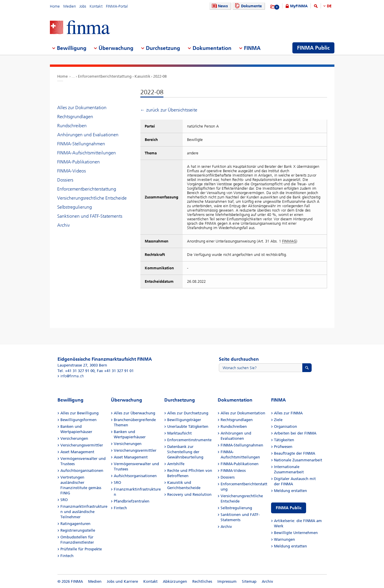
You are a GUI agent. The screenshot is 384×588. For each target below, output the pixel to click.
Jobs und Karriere (122, 581)
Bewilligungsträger (184, 420)
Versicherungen (74, 438)
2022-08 (160, 76)
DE (329, 6)
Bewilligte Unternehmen (296, 533)
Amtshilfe (176, 464)
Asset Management (77, 452)
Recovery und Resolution (189, 494)
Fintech (67, 556)
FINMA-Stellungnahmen (81, 144)
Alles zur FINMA (288, 413)
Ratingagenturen (75, 524)
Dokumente (248, 6)
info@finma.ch (72, 376)
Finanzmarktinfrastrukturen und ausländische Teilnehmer (84, 512)
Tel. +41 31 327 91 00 (76, 371)
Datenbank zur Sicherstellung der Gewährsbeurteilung (185, 452)
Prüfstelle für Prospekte (81, 549)
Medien (70, 6)
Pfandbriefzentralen (132, 501)
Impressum (227, 581)
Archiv (63, 225)
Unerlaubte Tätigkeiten (188, 426)
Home (55, 6)
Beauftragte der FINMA (295, 453)
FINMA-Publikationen (78, 162)
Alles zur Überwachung (135, 413)
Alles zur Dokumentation (82, 108)
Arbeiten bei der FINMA (295, 433)
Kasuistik (142, 76)
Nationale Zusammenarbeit (298, 460)
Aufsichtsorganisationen (82, 471)
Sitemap (249, 581)
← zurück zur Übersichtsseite (169, 110)
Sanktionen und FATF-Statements (90, 216)
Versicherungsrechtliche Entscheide (92, 198)
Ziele (278, 420)
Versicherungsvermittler (82, 445)
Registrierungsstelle (78, 530)
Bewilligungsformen (78, 420)
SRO (64, 500)
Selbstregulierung (75, 207)
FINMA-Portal (117, 6)
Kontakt (96, 6)
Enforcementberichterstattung (105, 76)
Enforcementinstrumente (189, 440)
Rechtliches (202, 581)
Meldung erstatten (290, 491)
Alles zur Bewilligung (80, 413)
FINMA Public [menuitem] (313, 48)
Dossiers (65, 180)
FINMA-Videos (71, 171)
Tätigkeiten (284, 440)
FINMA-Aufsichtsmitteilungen (87, 153)
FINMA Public (289, 508)
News (219, 6)
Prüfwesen (283, 447)
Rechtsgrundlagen (75, 117)
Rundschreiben (72, 126)
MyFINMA (299, 6)
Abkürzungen (175, 581)
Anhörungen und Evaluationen (88, 135)
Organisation (286, 426)
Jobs (83, 6)
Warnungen (284, 539)
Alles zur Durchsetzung (188, 413)
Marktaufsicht (179, 433)
